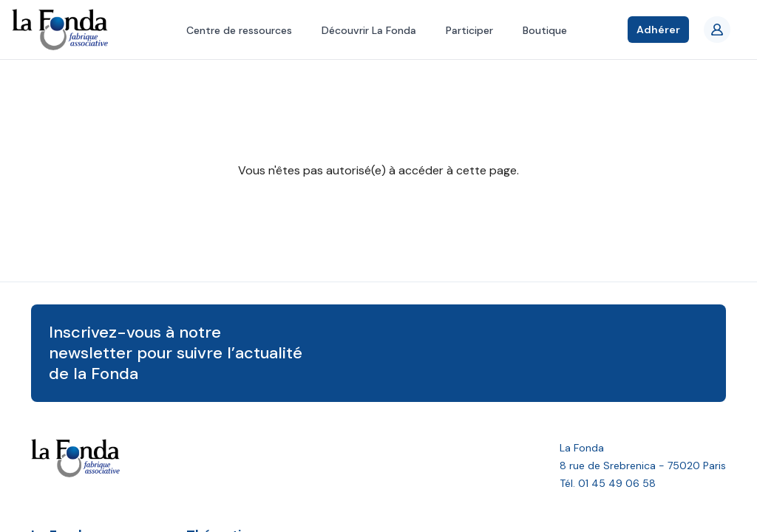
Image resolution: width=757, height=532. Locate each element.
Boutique (545, 30)
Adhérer (658, 30)
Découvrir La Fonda (369, 30)
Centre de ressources (239, 30)
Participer (469, 30)
